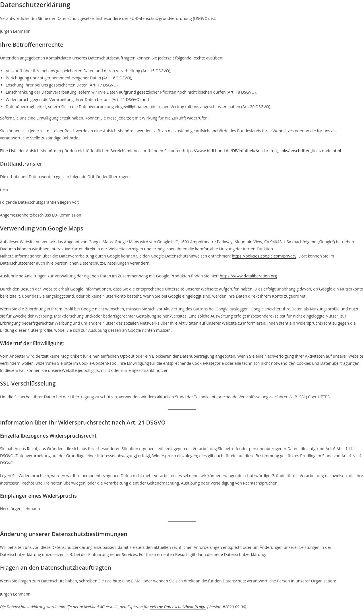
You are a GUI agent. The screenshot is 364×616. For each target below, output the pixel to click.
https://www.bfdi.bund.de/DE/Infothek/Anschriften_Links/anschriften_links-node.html (262, 151)
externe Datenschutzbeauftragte (178, 607)
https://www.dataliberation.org (248, 276)
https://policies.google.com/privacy (264, 256)
